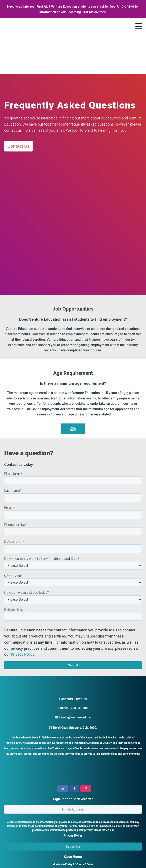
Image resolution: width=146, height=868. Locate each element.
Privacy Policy (22, 604)
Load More (73, 378)
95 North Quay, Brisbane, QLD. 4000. (73, 677)
